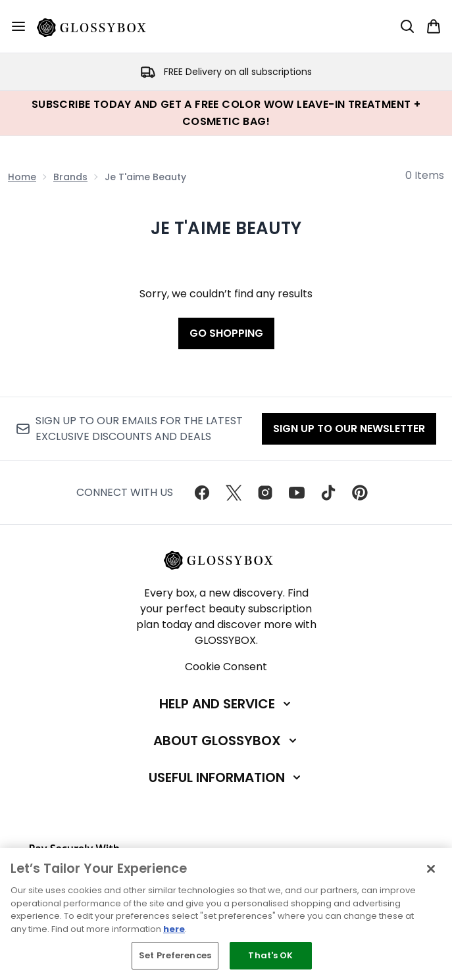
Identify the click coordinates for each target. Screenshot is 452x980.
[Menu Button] (18, 26)
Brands (70, 177)
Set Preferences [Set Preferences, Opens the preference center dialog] (175, 955)
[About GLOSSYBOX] (226, 741)
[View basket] (434, 26)
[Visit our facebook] (202, 493)
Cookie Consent (226, 667)
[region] (226, 914)
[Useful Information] (226, 777)
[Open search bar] (407, 26)
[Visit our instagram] (265, 493)
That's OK (270, 955)
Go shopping (226, 333)
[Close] (431, 869)
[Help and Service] (226, 704)
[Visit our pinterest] (360, 493)
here (174, 929)
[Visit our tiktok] (328, 493)
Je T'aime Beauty (226, 228)
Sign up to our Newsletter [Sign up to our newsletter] (349, 429)
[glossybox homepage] (99, 26)
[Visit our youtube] (297, 493)
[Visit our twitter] (234, 493)
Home (22, 177)
